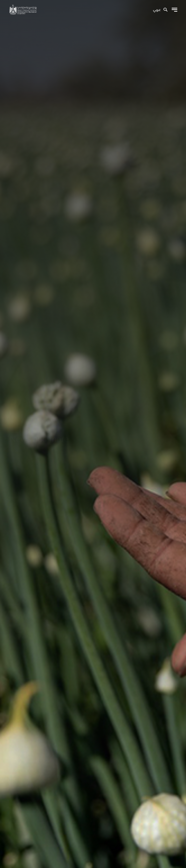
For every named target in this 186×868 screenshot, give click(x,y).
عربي (157, 10)
